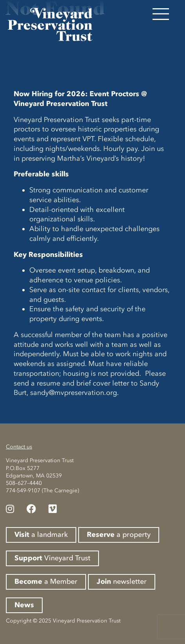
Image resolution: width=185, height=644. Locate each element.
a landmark (41, 535)
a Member (46, 581)
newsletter (122, 581)
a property (119, 535)
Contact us (19, 447)
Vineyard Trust (52, 558)
